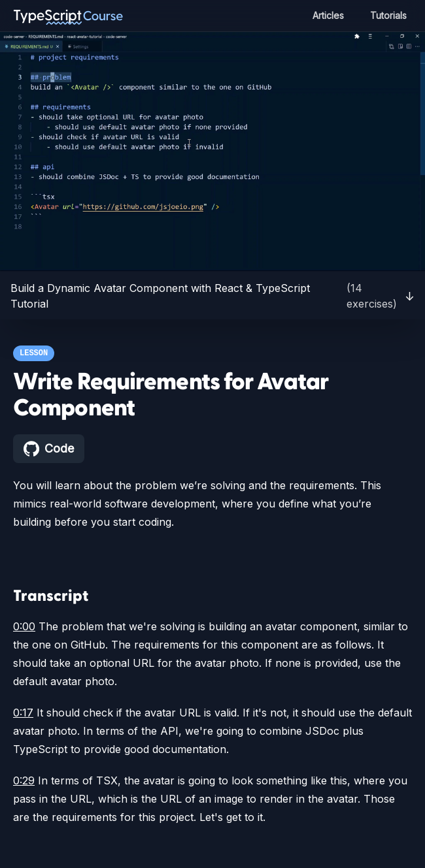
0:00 (24, 626)
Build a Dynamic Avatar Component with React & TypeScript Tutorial (212, 296)
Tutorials (387, 15)
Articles (325, 15)
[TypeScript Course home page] (68, 16)
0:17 (24, 713)
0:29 (24, 780)
